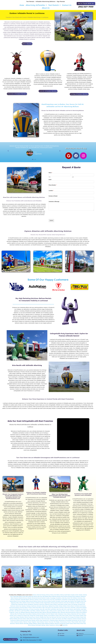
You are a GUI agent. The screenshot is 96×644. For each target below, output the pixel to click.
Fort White (77, 604)
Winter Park (83, 625)
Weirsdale (26, 625)
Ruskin (24, 620)
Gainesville (21, 606)
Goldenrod (47, 606)
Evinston (33, 604)
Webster (21, 625)
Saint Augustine (37, 620)
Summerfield (68, 622)
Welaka (31, 625)
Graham (55, 606)
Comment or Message (54, 203)
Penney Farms (32, 618)
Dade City (78, 601)
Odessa (69, 615)
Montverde (68, 614)
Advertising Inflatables (36, 5)
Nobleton (43, 615)
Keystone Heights (14, 611)
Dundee (49, 603)
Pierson (37, 618)
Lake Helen (83, 611)
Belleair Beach (48, 598)
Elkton (21, 604)
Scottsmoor (13, 622)
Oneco (15, 617)
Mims (59, 614)
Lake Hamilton (77, 611)
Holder (57, 607)
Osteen (57, 617)
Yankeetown (52, 626)
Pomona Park (64, 618)
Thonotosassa (63, 623)
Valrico (80, 623)
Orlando (46, 617)
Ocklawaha (60, 615)
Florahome (61, 604)
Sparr (41, 622)
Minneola (63, 614)
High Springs (45, 607)
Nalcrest (12, 615)
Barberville (31, 598)
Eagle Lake (67, 603)
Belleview (55, 598)
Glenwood (42, 606)
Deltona (35, 603)
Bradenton (78, 598)
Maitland (23, 614)
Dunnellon (58, 603)
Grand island (60, 606)
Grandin (66, 606)
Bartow (36, 598)
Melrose (44, 614)
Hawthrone (34, 607)
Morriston (74, 614)
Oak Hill (48, 615)
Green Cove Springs (73, 606)
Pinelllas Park (43, 618)
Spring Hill (45, 622)
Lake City (59, 611)
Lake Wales (33, 612)
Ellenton (25, 604)
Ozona (74, 617)
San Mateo (64, 620)
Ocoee (65, 615)
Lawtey (51, 612)
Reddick (15, 620)
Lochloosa (72, 612)
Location (51, 192)
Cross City (52, 601)
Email (50, 181)
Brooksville (34, 599)
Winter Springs (31, 626)
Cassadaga (53, 599)
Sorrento (38, 622)
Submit (51, 222)
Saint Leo (49, 620)
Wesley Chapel (41, 625)
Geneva (25, 606)
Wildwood (47, 625)
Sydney (21, 623)
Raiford (11, 620)
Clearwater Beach (25, 601)
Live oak (67, 612)
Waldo (84, 623)
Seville (27, 622)
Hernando (39, 607)
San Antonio (58, 620)
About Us (46, 8)
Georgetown (31, 606)
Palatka (82, 617)
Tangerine (34, 623)
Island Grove (67, 609)
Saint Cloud (44, 620)
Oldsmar (83, 615)
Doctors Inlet (41, 603)
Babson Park (22, 598)
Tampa (29, 623)
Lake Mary (11, 612)
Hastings (28, 607)
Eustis (29, 604)
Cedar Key (64, 599)
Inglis (43, 609)
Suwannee (16, 623)
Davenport (83, 601)
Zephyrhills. (65, 626)
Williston (52, 625)
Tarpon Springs (40, 623)
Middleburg (55, 614)
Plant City (49, 618)
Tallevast (25, 623)
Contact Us (67, 5)
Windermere (63, 625)
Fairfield (37, 604)
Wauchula (12, 625)
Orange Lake (26, 617)
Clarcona (12, 601)
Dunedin (53, 603)
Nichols (39, 615)
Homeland (77, 607)
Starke (56, 622)
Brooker (29, 599)
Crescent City (46, 601)
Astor (11, 598)
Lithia (63, 612)
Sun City (79, 622)
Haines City (18, 607)
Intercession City (49, 609)
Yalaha (47, 626)
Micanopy (49, 614)
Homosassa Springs (14, 609)
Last (73, 178)
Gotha (51, 606)
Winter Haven (77, 625)
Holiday (60, 607)
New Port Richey (19, 615)
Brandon (16, 599)
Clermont (32, 601)
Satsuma (84, 620)
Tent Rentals (54, 5)
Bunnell (39, 599)
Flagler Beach (47, 604)
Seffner (18, 622)
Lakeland (38, 612)
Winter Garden (70, 625)
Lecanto (55, 612)
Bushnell (43, 599)
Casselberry (59, 599)
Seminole (22, 622)
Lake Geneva (70, 611)
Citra (84, 599)
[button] (8, 152)
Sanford (75, 620)
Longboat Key (78, 612)
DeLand (31, 603)
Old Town (79, 615)
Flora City (66, 604)
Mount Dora (79, 614)
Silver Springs (32, 622)
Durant (62, 603)
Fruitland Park (14, 606)
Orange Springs (40, 617)
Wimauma (57, 625)
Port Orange (71, 618)
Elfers (18, 604)
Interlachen (56, 609)
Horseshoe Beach (24, 609)
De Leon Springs (21, 603)
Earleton (72, 603)
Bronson (25, 599)
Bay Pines (40, 598)
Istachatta (73, 609)
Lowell (16, 614)
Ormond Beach (51, 617)
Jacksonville (79, 609)
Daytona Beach (13, 603)
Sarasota (79, 620)
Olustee (12, 617)
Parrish (26, 618)
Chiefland (75, 599)
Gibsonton (36, 606)
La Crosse (31, 611)
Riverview (20, 620)
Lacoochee (37, 611)
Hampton (24, 607)
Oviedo (67, 617)
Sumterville (74, 622)
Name (50, 174)
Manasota (28, 614)
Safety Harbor (30, 620)
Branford (21, 599)
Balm (27, 598)
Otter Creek (62, 617)
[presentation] (59, 218)
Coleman (36, 601)
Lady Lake (42, 611)
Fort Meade (71, 604)
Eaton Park (83, 603)
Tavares (46, 623)
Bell (44, 598)
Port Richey (77, 618)
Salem (54, 620)
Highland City (52, 607)
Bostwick (66, 598)
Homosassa (83, 607)
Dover (45, 603)
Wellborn (35, 625)
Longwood (84, 612)
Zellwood (58, 626)
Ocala (56, 615)
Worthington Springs (40, 626)
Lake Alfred (48, 611)
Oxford (70, 617)
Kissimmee (26, 611)
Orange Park (33, 617)
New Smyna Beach (27, 615)
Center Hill (70, 599)
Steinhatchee (62, 622)
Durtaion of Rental (53, 197)
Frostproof (82, 604)
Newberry (35, 615)
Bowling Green (72, 598)
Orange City (20, 617)
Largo (47, 612)
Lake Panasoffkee (25, 612)
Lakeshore (43, 612)
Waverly (17, 625)
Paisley (78, 617)
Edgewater (13, 604)
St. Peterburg (51, 622)
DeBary (27, 603)
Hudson (30, 609)
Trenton (69, 623)
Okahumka (74, 615)
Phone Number (53, 186)
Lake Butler (53, 611)
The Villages (57, 623)
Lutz (19, 614)
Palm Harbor (16, 618)
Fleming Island (54, 604)
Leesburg (59, 612)
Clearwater (18, 601)
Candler (48, 599)
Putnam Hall (83, 618)
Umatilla (76, 623)
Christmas (80, 599)
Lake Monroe (17, 612)
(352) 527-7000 (86, 7)
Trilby (73, 623)
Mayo (41, 614)
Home (22, 5)
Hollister (65, 607)
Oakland (52, 615)
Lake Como (64, 611)
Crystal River (65, 601)
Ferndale (41, 604)
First (50, 178)
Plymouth (54, 618)
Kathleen (84, 609)
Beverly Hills (60, 598)
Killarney (20, 611)
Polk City (58, 618)
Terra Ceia (51, 623)
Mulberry (84, 614)
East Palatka (77, 603)
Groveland (80, 606)
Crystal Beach (58, 601)
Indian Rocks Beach (37, 609)
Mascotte (37, 614)
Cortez (41, 601)
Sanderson (70, 620)
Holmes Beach (71, 607)
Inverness (62, 609)
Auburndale (16, 598)
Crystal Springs (71, 601)
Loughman (12, 614)
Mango (32, 614)
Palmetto (22, 618)
